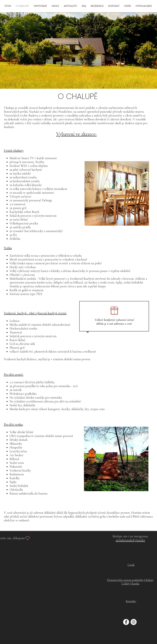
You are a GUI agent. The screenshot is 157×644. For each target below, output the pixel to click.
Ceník (131, 565)
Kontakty (131, 601)
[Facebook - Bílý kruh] (126, 622)
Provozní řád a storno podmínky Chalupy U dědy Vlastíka (130, 582)
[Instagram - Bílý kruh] (134, 622)
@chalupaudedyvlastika (130, 540)
